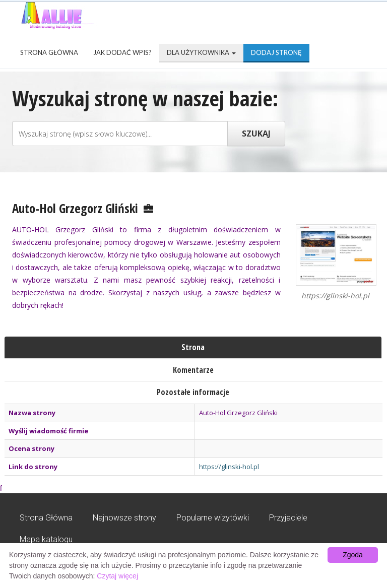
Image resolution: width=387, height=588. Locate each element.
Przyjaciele (288, 518)
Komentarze (193, 370)
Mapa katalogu (46, 539)
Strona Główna (49, 52)
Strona (193, 347)
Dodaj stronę (276, 52)
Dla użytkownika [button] (201, 52)
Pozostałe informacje (193, 392)
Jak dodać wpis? (122, 52)
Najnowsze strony (124, 518)
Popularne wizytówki (213, 518)
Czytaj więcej (117, 576)
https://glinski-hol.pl (229, 467)
